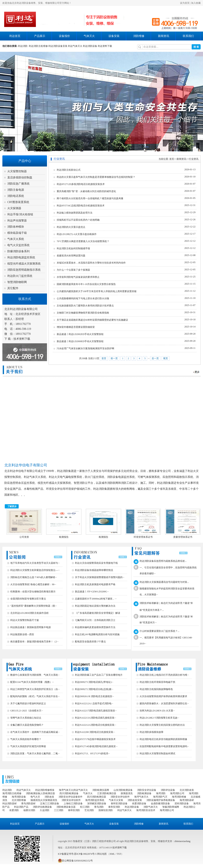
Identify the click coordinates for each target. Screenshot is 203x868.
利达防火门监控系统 (20, 276)
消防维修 (139, 36)
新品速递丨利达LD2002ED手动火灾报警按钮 (80, 334)
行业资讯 (194, 159)
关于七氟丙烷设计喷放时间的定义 (28, 703)
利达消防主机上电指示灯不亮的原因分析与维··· (164, 675)
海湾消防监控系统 (95, 800)
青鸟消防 (99, 807)
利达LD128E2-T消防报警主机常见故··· (159, 718)
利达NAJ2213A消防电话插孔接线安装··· (96, 718)
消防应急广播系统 (18, 184)
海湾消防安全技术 (146, 810)
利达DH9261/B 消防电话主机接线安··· (94, 696)
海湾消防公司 (177, 793)
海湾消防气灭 (160, 797)
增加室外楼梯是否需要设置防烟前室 (76, 327)
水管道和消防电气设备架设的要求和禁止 (78, 277)
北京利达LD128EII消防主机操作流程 (29, 613)
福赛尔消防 (29, 810)
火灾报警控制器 (17, 171)
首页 (172, 159)
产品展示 (40, 36)
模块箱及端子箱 (17, 233)
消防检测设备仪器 (66, 807)
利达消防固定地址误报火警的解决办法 (95, 606)
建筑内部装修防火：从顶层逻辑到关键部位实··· (164, 703)
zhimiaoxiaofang (182, 841)
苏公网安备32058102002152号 (75, 861)
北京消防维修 (19, 800)
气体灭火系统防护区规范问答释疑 (28, 746)
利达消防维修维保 (45, 790)
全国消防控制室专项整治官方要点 (28, 599)
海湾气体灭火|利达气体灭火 (73, 790)
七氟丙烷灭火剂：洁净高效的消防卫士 (95, 620)
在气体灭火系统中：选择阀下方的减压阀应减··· (35, 732)
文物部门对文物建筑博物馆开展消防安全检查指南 (83, 313)
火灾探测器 (14, 208)
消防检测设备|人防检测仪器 (40, 793)
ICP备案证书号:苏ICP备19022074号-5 (77, 854)
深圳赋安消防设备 (97, 804)
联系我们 (188, 36)
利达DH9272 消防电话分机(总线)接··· (94, 689)
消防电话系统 (16, 196)
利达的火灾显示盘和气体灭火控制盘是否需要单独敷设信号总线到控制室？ (96, 177)
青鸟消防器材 (28, 804)
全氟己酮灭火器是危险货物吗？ (27, 725)
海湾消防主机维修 (12, 793)
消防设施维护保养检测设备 (161, 800)
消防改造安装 (135, 800)
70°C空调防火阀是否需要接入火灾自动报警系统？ (83, 241)
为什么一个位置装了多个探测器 (73, 270)
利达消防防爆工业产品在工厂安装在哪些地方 (99, 675)
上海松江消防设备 (73, 804)
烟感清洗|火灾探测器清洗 (44, 800)
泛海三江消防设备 (50, 804)
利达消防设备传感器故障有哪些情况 (94, 570)
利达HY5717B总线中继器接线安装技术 (95, 739)
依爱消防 (14, 810)
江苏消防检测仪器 (107, 793)
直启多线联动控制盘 (20, 178)
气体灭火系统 (16, 239)
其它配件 (13, 288)
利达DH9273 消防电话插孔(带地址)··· (94, 682)
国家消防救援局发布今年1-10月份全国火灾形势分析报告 (86, 284)
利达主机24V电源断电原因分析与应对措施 (97, 634)
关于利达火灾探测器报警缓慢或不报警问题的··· (100, 577)
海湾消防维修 (179, 797)
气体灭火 (89, 36)
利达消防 (23, 46)
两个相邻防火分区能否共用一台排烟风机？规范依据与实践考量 (90, 198)
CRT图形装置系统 (18, 202)
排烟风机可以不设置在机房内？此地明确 (78, 220)
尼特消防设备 (182, 804)
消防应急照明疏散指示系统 (24, 270)
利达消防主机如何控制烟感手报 (73, 248)
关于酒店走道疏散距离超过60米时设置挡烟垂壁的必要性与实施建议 (92, 320)
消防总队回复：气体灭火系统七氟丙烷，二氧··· (35, 753)
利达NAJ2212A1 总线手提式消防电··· (94, 703)
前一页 (114, 358)
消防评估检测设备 (42, 807)
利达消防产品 (21, 807)
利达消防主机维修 (38, 46)
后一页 (155, 358)
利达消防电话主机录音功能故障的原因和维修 (163, 739)
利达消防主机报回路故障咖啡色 (156, 689)
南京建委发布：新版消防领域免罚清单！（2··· (34, 642)
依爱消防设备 (139, 804)
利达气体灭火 (75, 46)
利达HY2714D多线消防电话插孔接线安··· (96, 746)
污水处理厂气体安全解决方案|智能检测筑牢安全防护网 (85, 348)
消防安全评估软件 (120, 797)
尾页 (166, 358)
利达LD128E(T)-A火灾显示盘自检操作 (77, 234)
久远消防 (45, 810)
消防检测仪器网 (101, 790)
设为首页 (185, 3)
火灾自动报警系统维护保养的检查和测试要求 (163, 696)
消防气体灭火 (151, 807)
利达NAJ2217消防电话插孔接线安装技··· (96, 711)
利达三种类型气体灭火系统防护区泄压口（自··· (35, 689)
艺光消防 (89, 810)
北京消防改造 (187, 790)
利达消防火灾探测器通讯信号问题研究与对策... (164, 582)
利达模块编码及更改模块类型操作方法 (95, 627)
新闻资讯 (164, 36)
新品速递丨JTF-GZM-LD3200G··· (92, 592)
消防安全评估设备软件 (71, 797)
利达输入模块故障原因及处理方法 (75, 213)
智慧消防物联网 (17, 282)
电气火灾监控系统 (18, 245)
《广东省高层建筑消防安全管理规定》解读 (98, 613)
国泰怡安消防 (106, 810)
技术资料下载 (22, 339)
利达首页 (15, 36)
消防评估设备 (168, 790)
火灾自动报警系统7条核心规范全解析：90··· (33, 584)
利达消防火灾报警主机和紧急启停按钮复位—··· (35, 570)
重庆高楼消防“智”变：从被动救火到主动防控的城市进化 (86, 191)
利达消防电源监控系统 (21, 257)
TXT (119, 854)
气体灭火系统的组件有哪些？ (26, 739)
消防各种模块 (16, 227)
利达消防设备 (90, 46)
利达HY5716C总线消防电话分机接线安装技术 (81, 206)
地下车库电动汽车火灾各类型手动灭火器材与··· (35, 563)
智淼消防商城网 (171, 807)
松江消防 (85, 807)
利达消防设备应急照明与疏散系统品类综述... (163, 561)
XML (112, 854)
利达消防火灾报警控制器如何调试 (157, 753)
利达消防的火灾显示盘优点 (71, 227)
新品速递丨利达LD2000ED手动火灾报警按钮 (80, 341)
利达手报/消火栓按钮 (20, 214)
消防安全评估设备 (147, 790)
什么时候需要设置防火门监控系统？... (159, 631)
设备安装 (114, 36)
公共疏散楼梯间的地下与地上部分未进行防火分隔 (83, 298)
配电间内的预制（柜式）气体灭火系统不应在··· (35, 696)
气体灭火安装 (116, 800)
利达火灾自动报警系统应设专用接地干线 (96, 563)
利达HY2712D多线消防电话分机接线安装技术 (81, 184)
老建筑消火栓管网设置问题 (71, 256)
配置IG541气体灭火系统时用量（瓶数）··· (32, 682)
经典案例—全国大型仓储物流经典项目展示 (33, 592)
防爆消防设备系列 (18, 251)
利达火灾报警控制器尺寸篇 (25, 620)
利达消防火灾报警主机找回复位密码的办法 (162, 725)
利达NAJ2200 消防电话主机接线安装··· (95, 732)
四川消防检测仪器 (97, 797)
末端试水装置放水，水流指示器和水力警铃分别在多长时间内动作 (91, 263)
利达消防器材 (10, 804)
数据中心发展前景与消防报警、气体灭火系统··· (35, 675)
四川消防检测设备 (69, 793)
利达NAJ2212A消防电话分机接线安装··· (96, 725)
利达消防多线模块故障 (151, 732)
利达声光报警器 (17, 221)
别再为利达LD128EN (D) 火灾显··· (157, 711)
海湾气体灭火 (141, 797)
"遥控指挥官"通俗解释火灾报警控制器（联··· (34, 606)
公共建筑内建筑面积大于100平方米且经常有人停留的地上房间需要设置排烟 (97, 291)
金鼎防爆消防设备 (160, 804)
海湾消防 (161, 793)
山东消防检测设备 (123, 790)
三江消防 (59, 810)
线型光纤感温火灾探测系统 (24, 264)
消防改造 (49, 797)
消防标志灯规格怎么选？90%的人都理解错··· (34, 577)
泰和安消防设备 (119, 804)
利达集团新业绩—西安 (22, 634)
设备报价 (64, 36)
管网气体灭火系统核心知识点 (26, 718)
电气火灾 (35, 797)
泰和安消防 (114, 807)
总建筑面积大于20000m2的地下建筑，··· (96, 599)
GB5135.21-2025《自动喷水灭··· (27, 711)
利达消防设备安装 (58, 46)
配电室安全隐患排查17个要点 (90, 642)
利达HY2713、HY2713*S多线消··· (92, 753)
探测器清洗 (127, 793)
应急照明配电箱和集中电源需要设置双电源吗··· (164, 746)
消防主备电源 (16, 190)
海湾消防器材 (187, 800)
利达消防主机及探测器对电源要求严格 (95, 584)
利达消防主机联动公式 (69, 170)
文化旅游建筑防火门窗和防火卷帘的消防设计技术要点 (85, 306)
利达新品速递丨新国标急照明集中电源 (31, 627)
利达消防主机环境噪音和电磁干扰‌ (157, 682)
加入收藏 (196, 3)
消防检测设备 (144, 793)
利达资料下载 (105, 46)
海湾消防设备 (19, 797)
